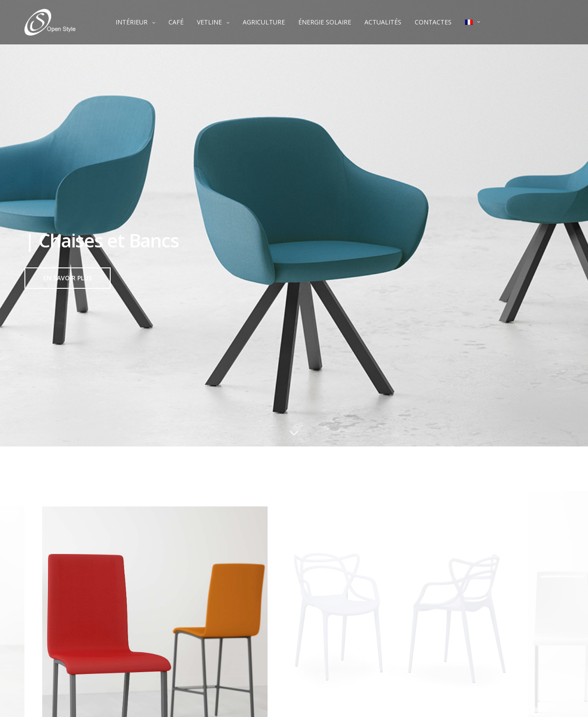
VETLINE (209, 22)
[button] (68, 278)
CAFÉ (176, 22)
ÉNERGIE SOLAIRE (325, 22)
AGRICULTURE (264, 22)
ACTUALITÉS (383, 22)
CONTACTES (433, 22)
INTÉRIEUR (132, 22)
